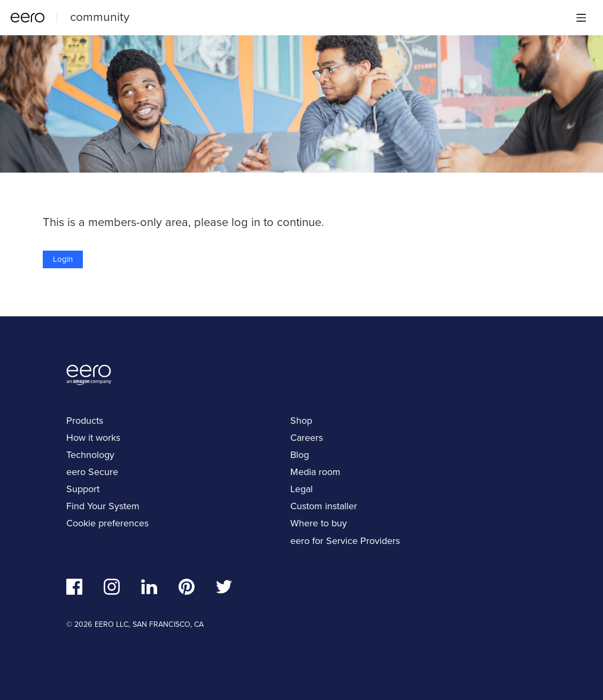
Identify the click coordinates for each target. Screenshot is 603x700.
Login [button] (63, 259)
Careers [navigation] (307, 438)
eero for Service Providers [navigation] (345, 541)
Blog (300, 455)
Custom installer (324, 506)
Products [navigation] (85, 421)
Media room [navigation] (315, 472)
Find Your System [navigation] (103, 506)
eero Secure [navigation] (92, 472)
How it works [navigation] (93, 438)
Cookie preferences (107, 523)
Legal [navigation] (301, 489)
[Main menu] (581, 18)
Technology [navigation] (90, 455)
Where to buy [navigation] (319, 523)
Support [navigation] (83, 489)
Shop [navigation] (301, 421)
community (100, 17)
